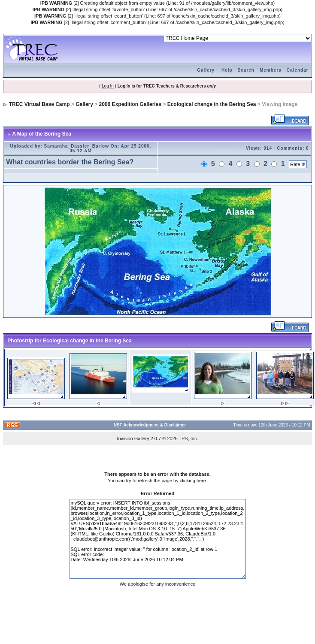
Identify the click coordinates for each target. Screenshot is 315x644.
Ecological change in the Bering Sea (212, 104)
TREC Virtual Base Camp (39, 104)
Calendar (298, 70)
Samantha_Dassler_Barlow (77, 146)
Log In (108, 86)
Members (271, 70)
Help (227, 70)
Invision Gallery (133, 438)
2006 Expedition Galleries (130, 104)
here (201, 481)
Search (246, 70)
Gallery (206, 70)
